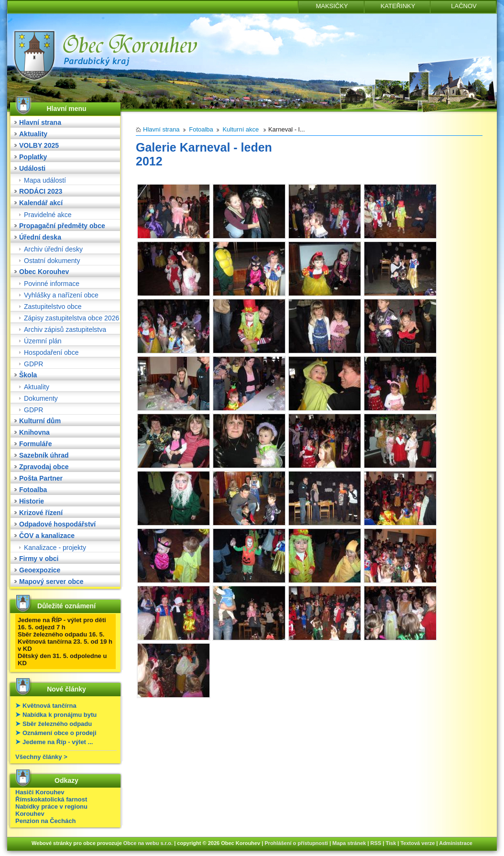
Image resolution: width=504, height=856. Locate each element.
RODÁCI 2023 (41, 191)
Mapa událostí (45, 180)
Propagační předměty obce (62, 226)
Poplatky (33, 157)
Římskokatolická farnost (51, 799)
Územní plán (43, 341)
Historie (32, 501)
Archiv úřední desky (53, 249)
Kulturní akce (241, 129)
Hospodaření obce (51, 352)
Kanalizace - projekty (55, 548)
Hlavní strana (40, 122)
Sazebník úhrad (44, 455)
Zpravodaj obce (44, 467)
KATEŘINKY (398, 6)
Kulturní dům (40, 421)
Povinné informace (52, 284)
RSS (376, 843)
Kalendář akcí (41, 203)
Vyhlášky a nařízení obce (61, 295)
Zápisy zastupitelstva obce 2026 (71, 318)
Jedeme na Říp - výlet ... (58, 742)
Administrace (456, 843)
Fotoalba (33, 490)
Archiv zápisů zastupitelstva (65, 329)
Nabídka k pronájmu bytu (60, 715)
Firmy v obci (39, 559)
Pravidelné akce (48, 215)
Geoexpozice (40, 570)
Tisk (391, 843)
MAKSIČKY (332, 6)
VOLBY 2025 (39, 145)
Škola (28, 375)
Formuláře (35, 444)
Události (32, 168)
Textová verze (417, 843)
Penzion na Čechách (45, 821)
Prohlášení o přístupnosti (296, 843)
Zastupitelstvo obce (53, 307)
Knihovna (34, 432)
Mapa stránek (349, 843)
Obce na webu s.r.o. (148, 843)
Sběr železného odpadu (57, 724)
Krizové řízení (41, 513)
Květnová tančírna (49, 706)
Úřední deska (40, 237)
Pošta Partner (41, 478)
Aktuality (33, 134)
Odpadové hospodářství (57, 524)
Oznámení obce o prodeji (60, 733)
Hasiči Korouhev (40, 792)
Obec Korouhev (44, 272)
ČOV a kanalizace (47, 536)
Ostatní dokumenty (52, 261)
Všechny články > (41, 757)
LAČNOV (464, 6)
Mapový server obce (51, 582)
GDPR (33, 364)
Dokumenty (41, 398)
